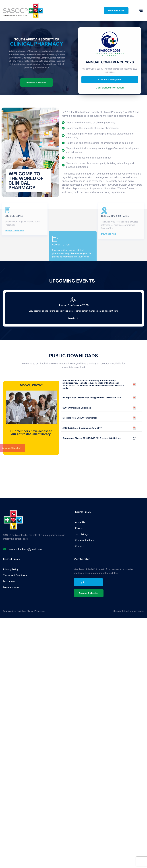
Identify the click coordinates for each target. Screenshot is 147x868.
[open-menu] (141, 11)
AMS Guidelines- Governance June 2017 (82, 428)
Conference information (117, 88)
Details (73, 318)
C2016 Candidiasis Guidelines (77, 407)
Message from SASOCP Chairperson (80, 418)
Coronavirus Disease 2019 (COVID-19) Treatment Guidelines (91, 438)
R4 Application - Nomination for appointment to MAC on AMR (92, 397)
